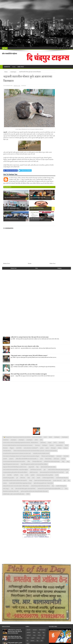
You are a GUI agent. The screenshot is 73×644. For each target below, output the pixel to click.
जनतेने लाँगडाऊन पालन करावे (36, 459)
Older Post (52, 253)
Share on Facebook (10, 170)
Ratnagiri (53, 437)
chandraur (6, 429)
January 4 (38, 435)
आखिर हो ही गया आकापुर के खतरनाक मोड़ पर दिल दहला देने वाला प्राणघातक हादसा (30, 327)
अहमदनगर (11, 448)
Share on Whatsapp (39, 170)
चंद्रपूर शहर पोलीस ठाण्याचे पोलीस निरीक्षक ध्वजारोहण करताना (15, 456)
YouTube (66, 445)
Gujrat (50, 432)
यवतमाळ (5, 473)
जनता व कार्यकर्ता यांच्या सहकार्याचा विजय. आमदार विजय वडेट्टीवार (16, 459)
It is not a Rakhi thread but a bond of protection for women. (18, 435)
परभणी (57, 464)
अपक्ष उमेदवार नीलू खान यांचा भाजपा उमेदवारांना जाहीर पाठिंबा (25, 336)
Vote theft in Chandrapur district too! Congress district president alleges (21, 445)
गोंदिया (29, 451)
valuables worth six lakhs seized (41, 443)
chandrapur (24, 86)
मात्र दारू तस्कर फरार (57, 470)
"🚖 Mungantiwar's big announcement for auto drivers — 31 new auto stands (22, 426)
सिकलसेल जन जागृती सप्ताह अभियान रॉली (11, 481)
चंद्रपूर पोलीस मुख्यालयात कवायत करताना (11, 454)
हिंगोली (28, 483)
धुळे (67, 462)
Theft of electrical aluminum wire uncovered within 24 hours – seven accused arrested (35, 440)
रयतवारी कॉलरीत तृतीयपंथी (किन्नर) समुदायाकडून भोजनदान (20, 473)
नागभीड (27, 464)
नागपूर (22, 464)
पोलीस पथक (23, 467)
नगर (4, 464)
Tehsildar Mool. (7, 440)
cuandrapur (29, 429)
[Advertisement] (36, 24)
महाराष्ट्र (31, 470)
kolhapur (45, 435)
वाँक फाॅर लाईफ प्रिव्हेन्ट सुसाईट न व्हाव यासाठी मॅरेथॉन (25, 478)
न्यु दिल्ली (33, 464)
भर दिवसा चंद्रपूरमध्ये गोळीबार (48, 467)
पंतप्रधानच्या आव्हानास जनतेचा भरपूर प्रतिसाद (45, 464)
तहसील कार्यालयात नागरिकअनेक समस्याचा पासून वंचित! (58, 459)
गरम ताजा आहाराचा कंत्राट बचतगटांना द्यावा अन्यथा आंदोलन (14, 451)
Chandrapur (7, 67)
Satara (60, 437)
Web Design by (10, 642)
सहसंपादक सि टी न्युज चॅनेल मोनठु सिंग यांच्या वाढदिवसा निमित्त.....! (50, 478)
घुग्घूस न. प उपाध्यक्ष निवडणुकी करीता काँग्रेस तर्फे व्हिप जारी (24, 354)
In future (61, 432)
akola (50, 426)
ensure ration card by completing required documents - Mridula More (21, 432)
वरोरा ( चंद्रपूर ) (6, 478)
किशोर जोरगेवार (48, 448)
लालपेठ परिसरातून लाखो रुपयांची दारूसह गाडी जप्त (40, 475)
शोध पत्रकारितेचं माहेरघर (9, 54)
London (52, 435)
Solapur (66, 437)
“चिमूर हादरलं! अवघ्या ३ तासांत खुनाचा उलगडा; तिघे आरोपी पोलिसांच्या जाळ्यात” (29, 345)
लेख (53, 475)
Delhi (36, 429)
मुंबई (65, 470)
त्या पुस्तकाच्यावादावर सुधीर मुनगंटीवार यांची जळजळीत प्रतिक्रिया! (15, 462)
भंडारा (33, 467)
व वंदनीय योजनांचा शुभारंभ (61, 475)
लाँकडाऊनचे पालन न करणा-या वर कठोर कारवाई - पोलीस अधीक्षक (16, 475)
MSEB (66, 435)
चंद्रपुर (63, 451)
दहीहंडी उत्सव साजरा (34, 462)
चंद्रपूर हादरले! (31, 456)
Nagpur (12, 437)
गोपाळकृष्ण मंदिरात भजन (37, 451)
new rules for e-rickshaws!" (31, 437)
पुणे (17, 467)
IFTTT (55, 432)
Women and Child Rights (48, 445)
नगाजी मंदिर (9, 464)
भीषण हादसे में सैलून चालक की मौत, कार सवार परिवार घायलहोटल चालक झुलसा (29, 363)
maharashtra (59, 435)
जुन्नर (45, 459)
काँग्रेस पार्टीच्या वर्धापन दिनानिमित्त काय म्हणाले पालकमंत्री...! (27, 448)
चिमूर (37, 456)
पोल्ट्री (29, 467)
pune (47, 437)
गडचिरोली (63, 448)
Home (30, 253)
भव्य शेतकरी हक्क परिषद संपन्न (62, 467)
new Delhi (19, 437)
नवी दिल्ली (16, 464)
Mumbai (5, 437)
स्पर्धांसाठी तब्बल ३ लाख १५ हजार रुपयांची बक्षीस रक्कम (14, 483)
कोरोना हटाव (56, 448)
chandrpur (14, 429)
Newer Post (7, 253)
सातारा (66, 478)
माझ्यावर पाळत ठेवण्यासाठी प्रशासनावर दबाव (43, 470)
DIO (41, 429)
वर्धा (12, 478)
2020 (45, 426)
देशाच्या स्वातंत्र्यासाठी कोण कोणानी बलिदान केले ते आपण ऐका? (52, 462)
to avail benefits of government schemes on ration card (17, 443)
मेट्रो (69, 470)
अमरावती (5, 448)
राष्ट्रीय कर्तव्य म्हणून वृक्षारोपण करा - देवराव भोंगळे (43, 473)
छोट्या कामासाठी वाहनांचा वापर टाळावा (48, 456)
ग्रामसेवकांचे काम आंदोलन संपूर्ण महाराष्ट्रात (52, 451)
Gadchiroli (43, 432)
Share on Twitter (25, 170)
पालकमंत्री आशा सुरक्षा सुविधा (9, 467)
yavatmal (59, 445)
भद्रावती (38, 467)
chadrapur (57, 426)
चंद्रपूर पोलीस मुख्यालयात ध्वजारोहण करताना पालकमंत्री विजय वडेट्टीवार (34, 454)
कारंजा (42, 448)
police (42, 437)
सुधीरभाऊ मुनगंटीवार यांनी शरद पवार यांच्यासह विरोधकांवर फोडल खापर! (34, 481)
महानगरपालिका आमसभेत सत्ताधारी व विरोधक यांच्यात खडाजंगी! (15, 470)
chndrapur (21, 429)
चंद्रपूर (68, 451)
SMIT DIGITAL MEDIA (29, 642)
